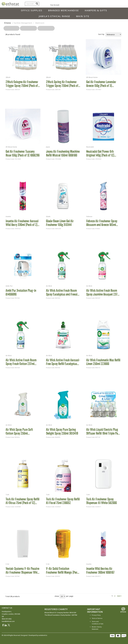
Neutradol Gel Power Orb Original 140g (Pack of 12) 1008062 (100, 153)
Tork (7, 495)
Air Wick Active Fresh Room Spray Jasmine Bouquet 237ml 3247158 (103, 292)
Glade (48, 216)
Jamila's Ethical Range (54, 16)
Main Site (83, 16)
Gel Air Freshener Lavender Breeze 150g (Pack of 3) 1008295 (101, 84)
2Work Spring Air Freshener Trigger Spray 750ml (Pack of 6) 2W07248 (62, 84)
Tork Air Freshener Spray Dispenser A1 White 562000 (102, 501)
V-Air (7, 564)
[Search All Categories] (32, 4)
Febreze (89, 216)
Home (8, 23)
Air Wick (49, 286)
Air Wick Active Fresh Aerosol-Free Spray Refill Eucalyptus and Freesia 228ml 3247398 (63, 362)
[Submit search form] (37, 4)
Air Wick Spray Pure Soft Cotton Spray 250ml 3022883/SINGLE (19, 431)
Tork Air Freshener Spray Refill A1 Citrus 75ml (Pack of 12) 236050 (23, 501)
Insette (8, 216)
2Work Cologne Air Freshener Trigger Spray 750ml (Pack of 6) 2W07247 (22, 84)
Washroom (40, 23)
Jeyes (48, 147)
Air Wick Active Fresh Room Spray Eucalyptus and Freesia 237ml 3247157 (62, 292)
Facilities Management (23, 23)
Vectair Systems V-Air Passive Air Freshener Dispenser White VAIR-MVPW (23, 570)
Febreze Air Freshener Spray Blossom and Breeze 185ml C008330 (102, 223)
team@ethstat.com (8, 621)
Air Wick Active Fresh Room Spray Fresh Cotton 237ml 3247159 (21, 362)
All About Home (92, 77)
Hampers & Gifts (96, 10)
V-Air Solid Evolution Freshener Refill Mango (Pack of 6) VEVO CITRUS (62, 570)
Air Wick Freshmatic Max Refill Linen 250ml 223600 (103, 362)
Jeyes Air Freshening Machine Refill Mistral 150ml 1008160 (63, 153)
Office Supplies (32, 10)
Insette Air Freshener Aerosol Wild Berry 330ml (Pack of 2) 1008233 (22, 223)
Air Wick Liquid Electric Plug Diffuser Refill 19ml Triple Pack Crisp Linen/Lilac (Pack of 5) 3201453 (103, 431)
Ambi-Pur (9, 286)
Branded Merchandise (63, 10)
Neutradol (90, 147)
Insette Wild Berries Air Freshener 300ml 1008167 (100, 570)
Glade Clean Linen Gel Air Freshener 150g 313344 (60, 223)
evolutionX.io (43, 635)
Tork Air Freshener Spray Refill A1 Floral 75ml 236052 (63, 501)
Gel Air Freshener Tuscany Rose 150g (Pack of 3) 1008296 (23, 153)
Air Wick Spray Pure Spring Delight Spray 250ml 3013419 (62, 431)
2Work (8, 77)
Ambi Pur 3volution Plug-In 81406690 (21, 292)
